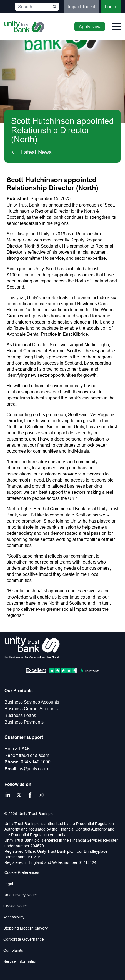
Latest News (31, 152)
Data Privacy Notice (21, 895)
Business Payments (24, 722)
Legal (8, 884)
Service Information (20, 961)
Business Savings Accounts (32, 702)
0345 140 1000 (36, 762)
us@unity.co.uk (34, 769)
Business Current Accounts (31, 709)
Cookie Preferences (22, 872)
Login (111, 7)
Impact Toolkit (82, 7)
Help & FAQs (17, 749)
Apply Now (90, 27)
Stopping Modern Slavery (26, 928)
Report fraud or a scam (27, 755)
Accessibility (14, 917)
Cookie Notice (16, 906)
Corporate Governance (24, 939)
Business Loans (20, 715)
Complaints (13, 950)
